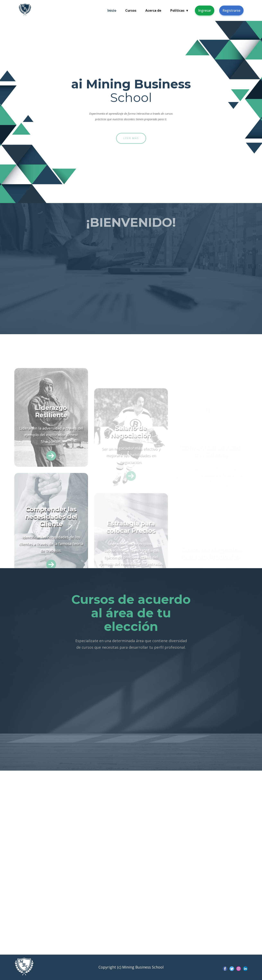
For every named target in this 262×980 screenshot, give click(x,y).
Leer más (131, 138)
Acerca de (153, 10)
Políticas (179, 10)
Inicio (112, 10)
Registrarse (231, 10)
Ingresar (205, 10)
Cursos (131, 10)
